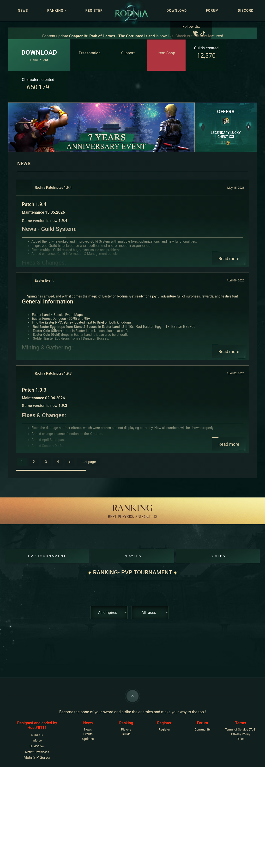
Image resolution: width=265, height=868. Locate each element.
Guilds (218, 556)
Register (94, 11)
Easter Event (44, 280)
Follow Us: (191, 26)
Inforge (37, 741)
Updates (88, 739)
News (23, 11)
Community (202, 729)
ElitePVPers (37, 746)
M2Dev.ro (37, 735)
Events (88, 734)
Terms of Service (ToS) (241, 729)
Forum (212, 11)
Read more (229, 259)
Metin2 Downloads (37, 752)
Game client (39, 55)
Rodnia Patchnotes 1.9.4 (53, 188)
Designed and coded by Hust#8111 (37, 725)
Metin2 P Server (37, 757)
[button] (22, 127)
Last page (88, 462)
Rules (241, 739)
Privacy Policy (241, 734)
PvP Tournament (47, 556)
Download (177, 11)
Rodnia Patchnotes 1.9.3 (53, 373)
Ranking (55, 11)
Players (133, 556)
